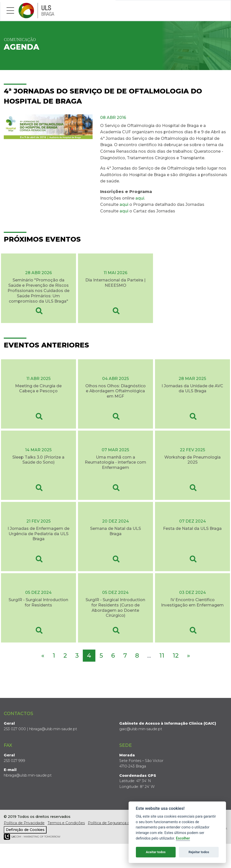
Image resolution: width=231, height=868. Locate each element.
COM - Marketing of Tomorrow (32, 837)
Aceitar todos (156, 852)
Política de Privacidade (24, 823)
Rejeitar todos (199, 852)
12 (176, 655)
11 (162, 655)
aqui (140, 198)
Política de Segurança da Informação (121, 823)
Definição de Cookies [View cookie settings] (25, 830)
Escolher (183, 838)
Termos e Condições (66, 823)
